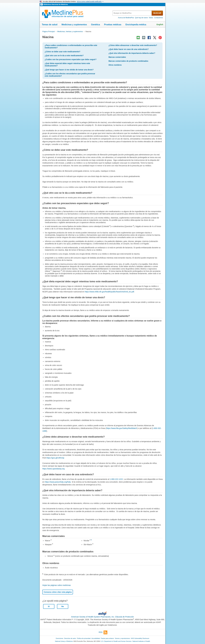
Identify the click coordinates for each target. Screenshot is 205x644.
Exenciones (60, 638)
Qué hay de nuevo (141, 18)
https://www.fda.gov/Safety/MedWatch (122, 428)
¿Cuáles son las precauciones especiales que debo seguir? (71, 59)
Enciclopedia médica (136, 25)
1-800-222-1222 (116, 479)
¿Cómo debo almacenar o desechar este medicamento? (133, 45)
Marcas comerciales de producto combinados (128, 61)
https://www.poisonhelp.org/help (58, 482)
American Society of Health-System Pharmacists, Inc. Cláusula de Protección (102, 617)
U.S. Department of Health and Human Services (116, 641)
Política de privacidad (84, 638)
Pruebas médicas (113, 25)
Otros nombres (115, 65)
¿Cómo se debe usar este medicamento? (62, 52)
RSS (103, 632)
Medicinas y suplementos (74, 25)
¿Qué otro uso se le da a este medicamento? (64, 56)
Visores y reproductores (122, 638)
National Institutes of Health (141, 641)
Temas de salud (50, 25)
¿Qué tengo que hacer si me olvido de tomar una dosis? (69, 70)
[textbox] (132, 13)
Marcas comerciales (117, 57)
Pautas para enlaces (107, 638)
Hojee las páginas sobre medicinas (57, 585)
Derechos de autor (70, 638)
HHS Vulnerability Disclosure (140, 638)
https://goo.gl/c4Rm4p (55, 458)
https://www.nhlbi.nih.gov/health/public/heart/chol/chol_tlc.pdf (109, 292)
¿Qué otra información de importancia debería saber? (132, 53)
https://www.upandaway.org (53, 469)
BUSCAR (157, 13)
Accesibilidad (96, 638)
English (160, 24)
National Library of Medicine (64, 641)
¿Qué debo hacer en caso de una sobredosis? (129, 49)
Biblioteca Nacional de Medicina (56, 4)
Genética (96, 25)
